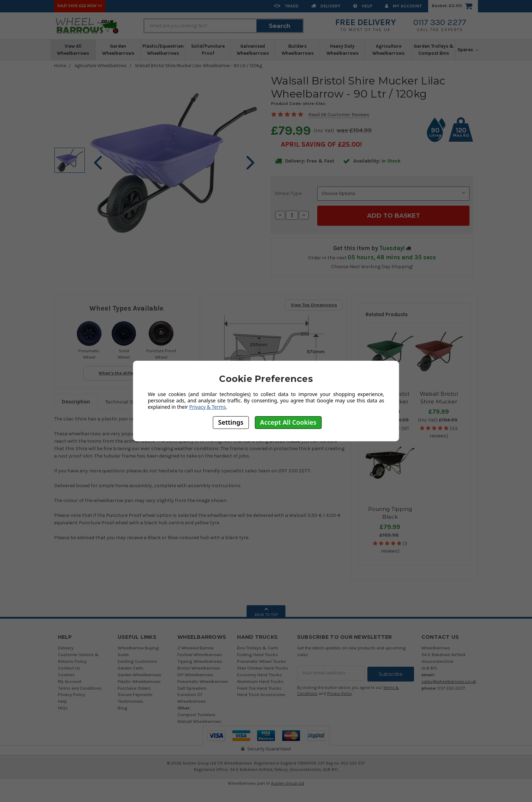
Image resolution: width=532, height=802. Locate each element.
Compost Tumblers (196, 713)
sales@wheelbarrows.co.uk (449, 680)
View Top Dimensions (314, 304)
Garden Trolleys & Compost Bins (434, 50)
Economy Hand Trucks (259, 674)
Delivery (326, 6)
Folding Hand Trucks (258, 653)
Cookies (66, 674)
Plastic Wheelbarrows (139, 680)
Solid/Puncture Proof (208, 50)
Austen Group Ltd (288, 782)
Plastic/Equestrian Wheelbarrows (163, 50)
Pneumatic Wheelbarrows (203, 680)
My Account (403, 6)
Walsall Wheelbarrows (199, 720)
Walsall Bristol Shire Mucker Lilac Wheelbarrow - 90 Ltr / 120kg (199, 66)
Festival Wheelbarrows (200, 653)
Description (76, 401)
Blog (123, 707)
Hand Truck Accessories (261, 693)
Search (280, 26)
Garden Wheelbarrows (118, 50)
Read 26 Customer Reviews (339, 115)
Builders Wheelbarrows (298, 50)
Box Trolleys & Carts (258, 647)
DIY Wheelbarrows (195, 674)
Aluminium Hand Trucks (260, 680)
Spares (468, 50)
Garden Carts (131, 667)
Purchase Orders (134, 687)
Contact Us (69, 667)
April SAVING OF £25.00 (320, 144)
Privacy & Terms (208, 407)
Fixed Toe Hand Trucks (259, 687)
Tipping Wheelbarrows (200, 660)
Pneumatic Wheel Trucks (262, 660)
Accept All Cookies (288, 422)
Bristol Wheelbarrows (199, 667)
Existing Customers (137, 660)
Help (363, 6)
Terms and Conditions (80, 687)
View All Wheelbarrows (73, 50)
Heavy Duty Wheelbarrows (342, 50)
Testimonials (131, 700)
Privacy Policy (72, 693)
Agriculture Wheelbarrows (388, 50)
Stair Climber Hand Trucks (263, 667)
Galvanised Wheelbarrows (253, 50)
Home (60, 66)
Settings (231, 422)
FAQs (63, 707)
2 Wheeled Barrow (196, 647)
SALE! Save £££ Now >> (80, 6)
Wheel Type (288, 193)
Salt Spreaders (192, 687)
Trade (286, 6)
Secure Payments (135, 693)
